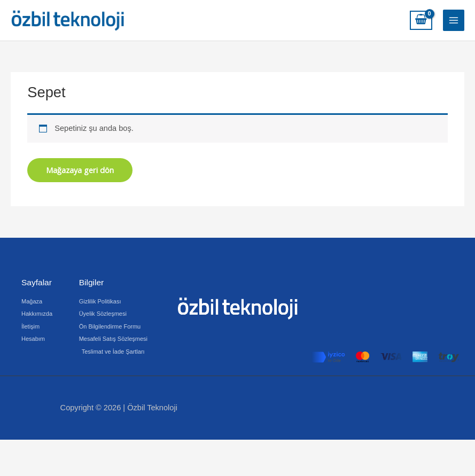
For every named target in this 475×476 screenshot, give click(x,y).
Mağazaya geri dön (80, 170)
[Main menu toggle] (454, 20)
